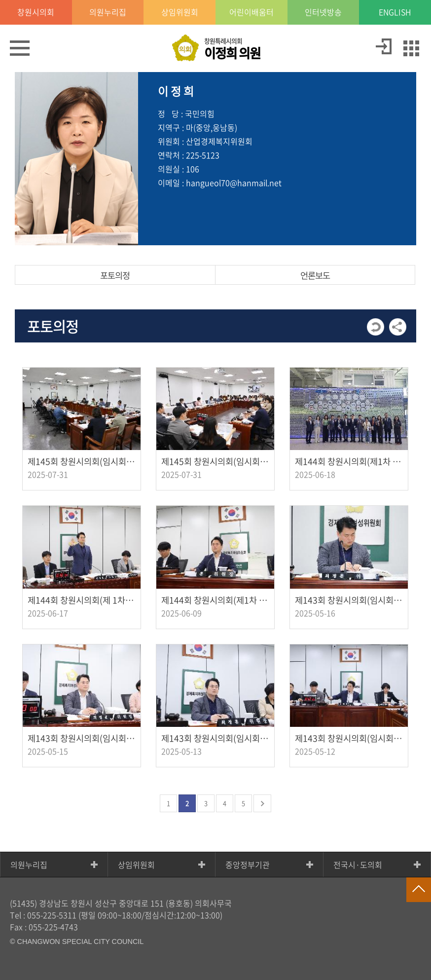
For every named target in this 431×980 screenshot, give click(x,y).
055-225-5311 (52, 915)
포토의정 (115, 275)
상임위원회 (136, 865)
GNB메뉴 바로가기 (215, 1)
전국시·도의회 (358, 865)
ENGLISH (395, 12)
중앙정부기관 (248, 865)
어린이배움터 (251, 12)
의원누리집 (29, 865)
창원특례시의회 (232, 49)
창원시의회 (36, 12)
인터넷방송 (323, 12)
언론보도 (315, 275)
